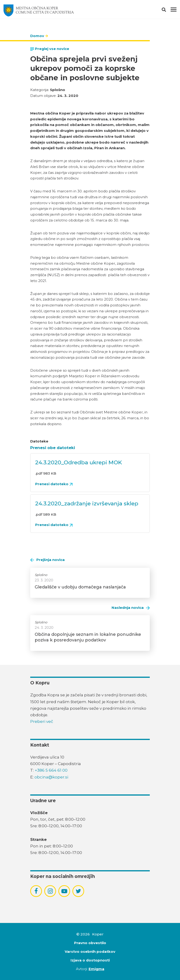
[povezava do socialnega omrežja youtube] (64, 891)
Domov (37, 36)
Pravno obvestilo (90, 943)
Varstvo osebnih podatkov (90, 951)
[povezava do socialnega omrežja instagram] (50, 891)
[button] (168, 11)
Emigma (96, 969)
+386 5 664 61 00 (51, 770)
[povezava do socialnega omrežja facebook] (36, 891)
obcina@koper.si (51, 777)
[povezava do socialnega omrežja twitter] (78, 891)
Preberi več (42, 721)
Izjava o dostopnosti (90, 960)
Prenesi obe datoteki (53, 448)
